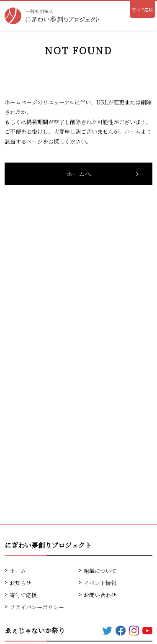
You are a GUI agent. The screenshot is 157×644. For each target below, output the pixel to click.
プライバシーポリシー (37, 607)
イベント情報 (100, 583)
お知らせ (21, 583)
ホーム (18, 571)
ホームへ (79, 174)
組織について (100, 571)
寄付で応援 (142, 9)
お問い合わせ (100, 595)
